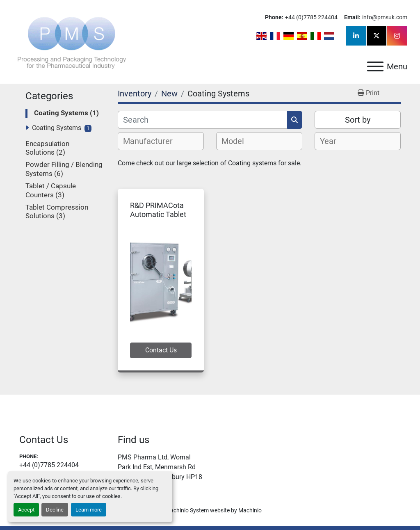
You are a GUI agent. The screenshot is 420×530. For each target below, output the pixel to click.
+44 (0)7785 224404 (311, 17)
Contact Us (161, 350)
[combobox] (161, 141)
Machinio (250, 510)
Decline (55, 510)
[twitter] (377, 36)
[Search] (202, 120)
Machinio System (187, 510)
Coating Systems (57, 128)
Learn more (89, 510)
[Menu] (375, 66)
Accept (26, 510)
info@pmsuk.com (385, 17)
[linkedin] (356, 36)
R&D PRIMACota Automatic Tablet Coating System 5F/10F (158, 219)
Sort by (358, 120)
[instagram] (397, 36)
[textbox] (152, 141)
